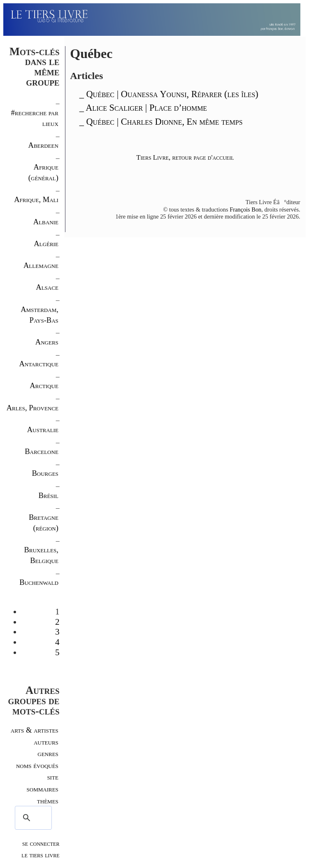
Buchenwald (39, 582)
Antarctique (38, 364)
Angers (47, 342)
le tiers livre (40, 855)
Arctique (44, 385)
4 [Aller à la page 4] (57, 642)
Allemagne (41, 265)
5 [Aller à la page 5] (57, 652)
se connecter (41, 843)
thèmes (48, 801)
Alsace (47, 287)
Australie (43, 429)
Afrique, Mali (36, 199)
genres (48, 753)
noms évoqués (37, 765)
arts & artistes (35, 730)
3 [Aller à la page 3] (57, 632)
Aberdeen (43, 145)
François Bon (245, 209)
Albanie (46, 222)
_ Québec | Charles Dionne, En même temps (161, 122)
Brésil (48, 495)
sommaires (43, 789)
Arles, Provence (33, 408)
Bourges (45, 473)
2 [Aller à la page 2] (57, 622)
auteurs (46, 742)
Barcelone (42, 451)
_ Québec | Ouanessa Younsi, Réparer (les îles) (169, 94)
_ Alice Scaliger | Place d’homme (143, 108)
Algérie (46, 243)
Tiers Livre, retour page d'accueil (185, 157)
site (52, 777)
